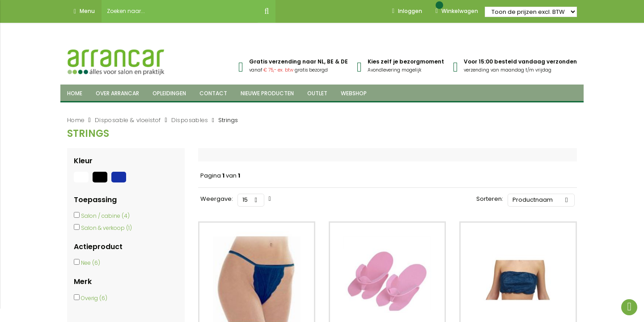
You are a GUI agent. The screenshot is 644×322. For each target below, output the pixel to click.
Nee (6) (91, 263)
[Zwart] (102, 182)
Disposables (190, 120)
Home (76, 120)
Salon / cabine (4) (105, 216)
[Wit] (83, 182)
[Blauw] (120, 182)
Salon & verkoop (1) (106, 228)
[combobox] (180, 11)
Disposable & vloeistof (128, 120)
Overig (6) (94, 298)
